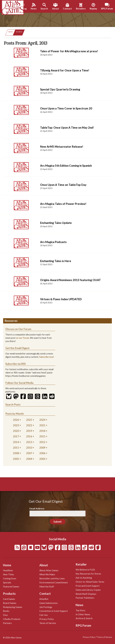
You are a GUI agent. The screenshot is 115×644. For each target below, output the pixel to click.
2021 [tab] (42, 425)
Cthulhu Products (12, 619)
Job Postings (46, 607)
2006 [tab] (42, 453)
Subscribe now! (47, 357)
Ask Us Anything (84, 578)
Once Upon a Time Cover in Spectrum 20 (66, 108)
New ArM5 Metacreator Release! (62, 147)
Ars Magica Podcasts (53, 242)
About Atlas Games (49, 570)
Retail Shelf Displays (86, 594)
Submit (58, 522)
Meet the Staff (47, 587)
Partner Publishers (85, 598)
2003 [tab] (42, 459)
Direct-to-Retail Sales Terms (90, 582)
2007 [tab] (29, 453)
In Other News (83, 614)
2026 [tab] (16, 420)
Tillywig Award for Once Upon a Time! (65, 70)
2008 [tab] (16, 453)
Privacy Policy (47, 619)
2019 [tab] (29, 431)
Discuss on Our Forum (18, 329)
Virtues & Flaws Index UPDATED (61, 299)
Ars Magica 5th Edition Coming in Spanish (66, 166)
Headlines (8, 570)
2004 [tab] (29, 459)
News (11, 32)
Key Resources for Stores (88, 574)
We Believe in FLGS (85, 570)
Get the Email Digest (17, 348)
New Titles (8, 574)
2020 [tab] (16, 431)
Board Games (10, 603)
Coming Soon (10, 578)
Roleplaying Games (13, 607)
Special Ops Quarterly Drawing (60, 89)
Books (6, 611)
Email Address (37, 508)
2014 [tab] (16, 442)
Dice (5, 615)
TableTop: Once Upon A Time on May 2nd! (67, 127)
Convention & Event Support (54, 611)
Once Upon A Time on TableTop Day (63, 185)
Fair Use (43, 615)
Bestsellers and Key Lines (52, 578)
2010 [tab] (29, 448)
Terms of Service (48, 623)
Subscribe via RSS (15, 364)
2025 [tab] (29, 420)
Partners (7, 623)
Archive (19, 32)
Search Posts (13, 404)
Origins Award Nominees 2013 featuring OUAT (70, 280)
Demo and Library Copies (88, 590)
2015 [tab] (42, 436)
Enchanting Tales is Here (56, 261)
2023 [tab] (16, 425)
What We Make (47, 574)
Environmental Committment (54, 582)
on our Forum (22, 338)
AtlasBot (44, 599)
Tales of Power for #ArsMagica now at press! (69, 51)
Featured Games (11, 587)
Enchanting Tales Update (56, 223)
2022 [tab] (29, 425)
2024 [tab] (42, 420)
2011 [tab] (16, 448)
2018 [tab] (42, 431)
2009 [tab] (42, 448)
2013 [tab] (29, 442)
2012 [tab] (42, 442)
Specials (7, 582)
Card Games (9, 599)
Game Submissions (49, 603)
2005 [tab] (16, 459)
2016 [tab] (29, 436)
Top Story (80, 610)
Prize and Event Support (88, 586)
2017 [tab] (16, 436)
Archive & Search (84, 618)
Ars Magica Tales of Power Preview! (63, 204)
